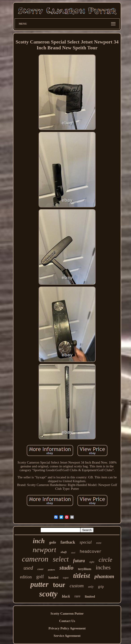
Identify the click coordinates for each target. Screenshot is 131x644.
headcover (91, 552)
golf (40, 577)
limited (90, 596)
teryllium (84, 569)
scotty (48, 594)
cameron (35, 559)
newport (44, 550)
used (28, 568)
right (92, 562)
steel (73, 553)
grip (101, 587)
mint (99, 543)
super (66, 578)
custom (76, 586)
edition (26, 577)
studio (67, 568)
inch (39, 541)
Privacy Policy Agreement (67, 628)
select (61, 559)
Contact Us (67, 621)
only (91, 587)
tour (59, 585)
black (66, 596)
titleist (82, 576)
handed (53, 578)
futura (79, 561)
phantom (104, 576)
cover (40, 569)
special (86, 542)
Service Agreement (67, 636)
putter (39, 584)
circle (105, 560)
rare (77, 596)
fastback (68, 542)
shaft (64, 552)
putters (51, 570)
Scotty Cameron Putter (67, 614)
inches (103, 567)
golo (52, 542)
